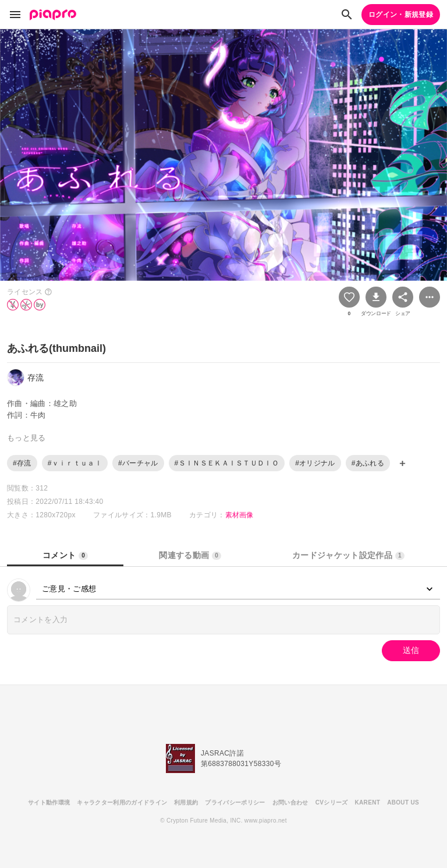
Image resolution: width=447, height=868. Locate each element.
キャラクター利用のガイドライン (122, 802)
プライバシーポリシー (235, 802)
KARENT (368, 802)
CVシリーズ (332, 802)
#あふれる (368, 463)
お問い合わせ (290, 802)
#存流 (22, 463)
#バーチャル (138, 463)
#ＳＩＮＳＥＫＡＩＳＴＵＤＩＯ (227, 463)
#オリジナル (315, 463)
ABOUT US (403, 802)
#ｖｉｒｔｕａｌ (75, 463)
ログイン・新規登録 (401, 15)
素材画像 (240, 515)
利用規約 (186, 802)
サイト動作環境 (49, 802)
